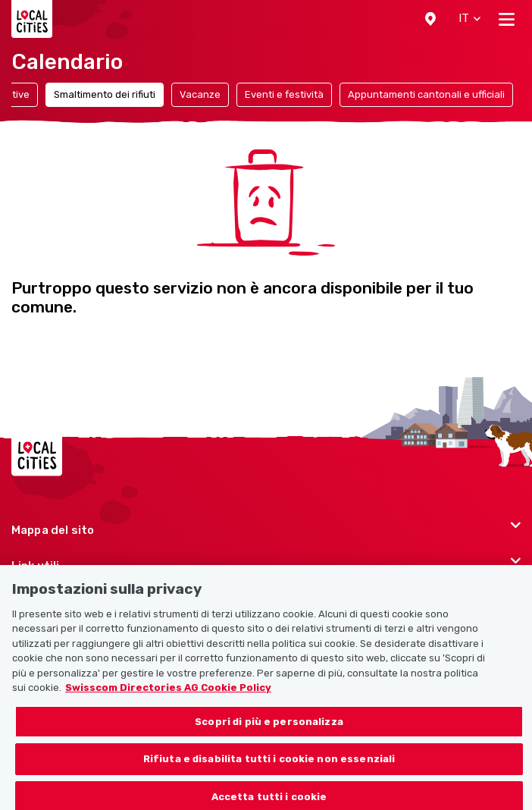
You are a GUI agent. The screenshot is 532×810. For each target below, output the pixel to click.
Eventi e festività (284, 94)
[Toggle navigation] (507, 19)
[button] (430, 19)
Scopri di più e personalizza (269, 732)
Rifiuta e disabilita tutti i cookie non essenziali (269, 769)
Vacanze (200, 94)
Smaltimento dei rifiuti (105, 94)
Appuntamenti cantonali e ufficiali (426, 94)
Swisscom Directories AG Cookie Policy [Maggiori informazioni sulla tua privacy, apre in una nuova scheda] (168, 698)
